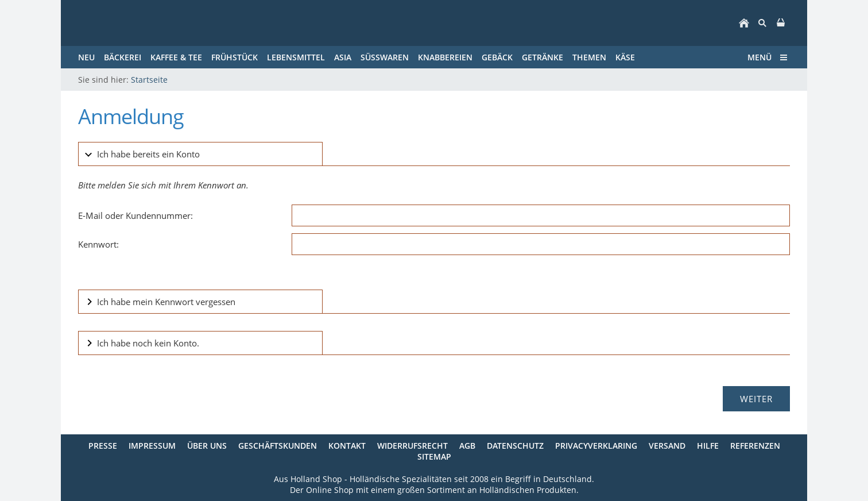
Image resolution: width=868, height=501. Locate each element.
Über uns (207, 446)
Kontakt (347, 446)
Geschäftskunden (278, 446)
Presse (103, 446)
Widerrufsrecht (412, 446)
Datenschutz (515, 446)
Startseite (149, 80)
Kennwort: (98, 244)
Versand (667, 446)
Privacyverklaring (596, 446)
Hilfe (708, 446)
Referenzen (755, 446)
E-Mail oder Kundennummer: (135, 215)
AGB (467, 446)
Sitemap (434, 456)
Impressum (152, 446)
